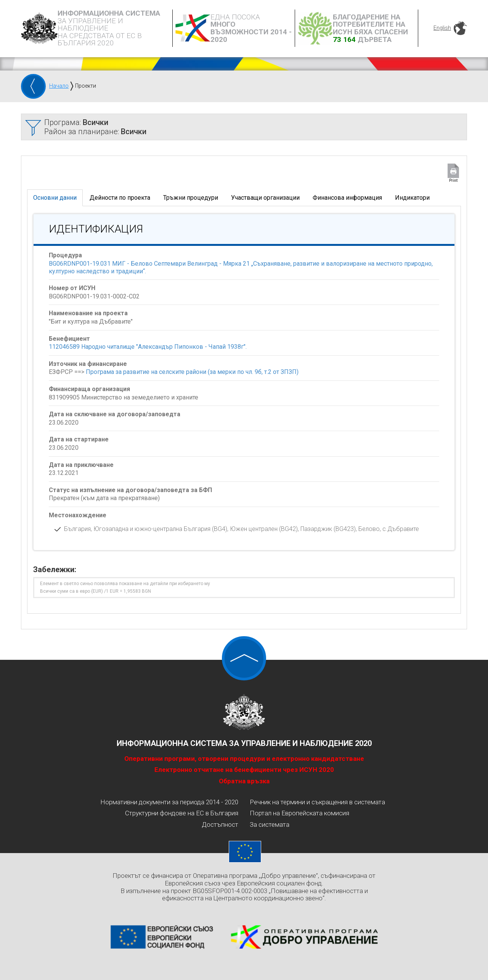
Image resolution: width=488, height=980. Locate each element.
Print (453, 180)
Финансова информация (347, 198)
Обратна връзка (244, 781)
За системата (270, 824)
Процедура (65, 255)
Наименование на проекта (88, 313)
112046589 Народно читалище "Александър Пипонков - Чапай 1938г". (148, 347)
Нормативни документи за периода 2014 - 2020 (169, 802)
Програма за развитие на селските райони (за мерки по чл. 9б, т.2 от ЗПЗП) (192, 372)
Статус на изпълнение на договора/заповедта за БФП (130, 490)
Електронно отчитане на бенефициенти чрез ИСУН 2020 (244, 770)
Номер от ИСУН (72, 288)
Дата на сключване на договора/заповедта (115, 414)
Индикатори (412, 198)
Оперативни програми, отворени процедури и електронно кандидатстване (244, 759)
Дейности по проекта (120, 198)
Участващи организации (265, 198)
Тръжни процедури (191, 198)
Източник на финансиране (88, 364)
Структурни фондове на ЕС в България (182, 813)
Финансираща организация (89, 389)
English (442, 28)
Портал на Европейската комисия (299, 813)
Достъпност (220, 824)
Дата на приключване (81, 465)
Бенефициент (69, 339)
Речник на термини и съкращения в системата (317, 802)
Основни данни (55, 198)
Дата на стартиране (79, 439)
